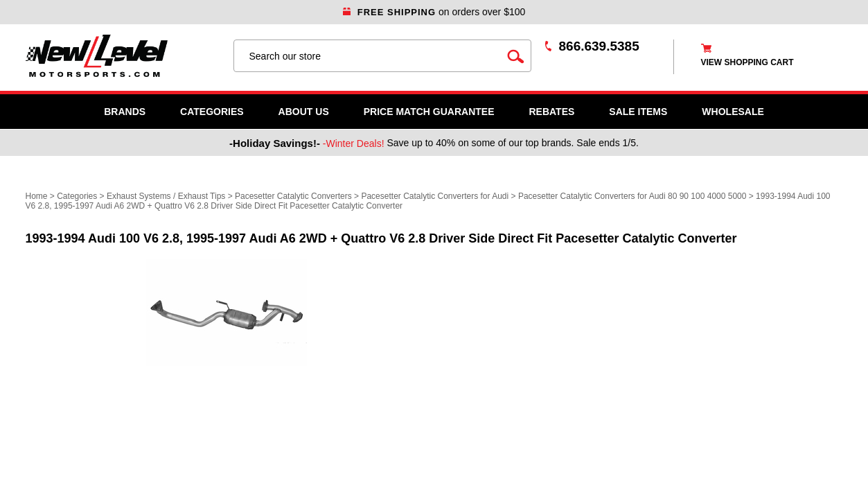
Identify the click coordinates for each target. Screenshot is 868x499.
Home (37, 196)
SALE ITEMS (638, 112)
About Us (304, 112)
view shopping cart (747, 62)
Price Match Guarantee (429, 112)
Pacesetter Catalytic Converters (293, 196)
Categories (212, 112)
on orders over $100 (434, 12)
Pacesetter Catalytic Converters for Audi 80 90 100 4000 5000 (632, 196)
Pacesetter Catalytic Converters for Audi (435, 196)
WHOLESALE (733, 112)
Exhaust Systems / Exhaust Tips (166, 196)
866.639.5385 (599, 46)
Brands (125, 112)
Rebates (551, 112)
